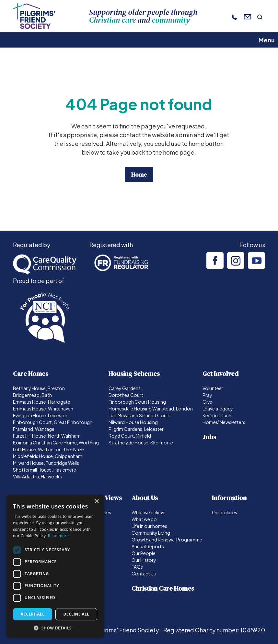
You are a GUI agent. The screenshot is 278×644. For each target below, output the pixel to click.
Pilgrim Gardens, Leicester (136, 429)
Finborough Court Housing (137, 402)
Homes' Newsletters (224, 422)
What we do (144, 519)
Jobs (209, 437)
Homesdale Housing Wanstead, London (151, 409)
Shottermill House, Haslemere (45, 470)
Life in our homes (149, 526)
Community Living (151, 533)
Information (229, 498)
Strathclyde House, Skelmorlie (141, 442)
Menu (267, 40)
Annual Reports (148, 546)
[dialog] (55, 566)
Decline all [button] (76, 614)
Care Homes (31, 374)
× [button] (96, 502)
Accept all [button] (33, 614)
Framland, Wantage (34, 429)
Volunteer (213, 388)
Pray (207, 395)
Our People (144, 553)
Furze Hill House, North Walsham (47, 436)
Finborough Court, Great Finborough (53, 422)
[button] (55, 628)
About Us (145, 498)
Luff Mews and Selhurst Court (139, 415)
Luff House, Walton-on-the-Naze (48, 449)
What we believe (149, 512)
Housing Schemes (134, 374)
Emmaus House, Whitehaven (43, 409)
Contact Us (144, 573)
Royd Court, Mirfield (130, 436)
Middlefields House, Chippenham (48, 456)
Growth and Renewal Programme (167, 540)
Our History (144, 560)
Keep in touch (217, 415)
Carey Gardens (125, 388)
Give (207, 402)
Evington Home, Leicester (40, 415)
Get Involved (220, 374)
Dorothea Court (126, 395)
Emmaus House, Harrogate (42, 402)
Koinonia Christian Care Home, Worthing (56, 442)
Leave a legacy (218, 409)
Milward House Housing (133, 422)
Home (139, 175)
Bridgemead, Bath (32, 395)
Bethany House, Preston (39, 388)
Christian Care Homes (163, 588)
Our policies (225, 512)
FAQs (137, 567)
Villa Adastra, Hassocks (37, 476)
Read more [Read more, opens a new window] (58, 536)
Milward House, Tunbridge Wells (46, 463)
